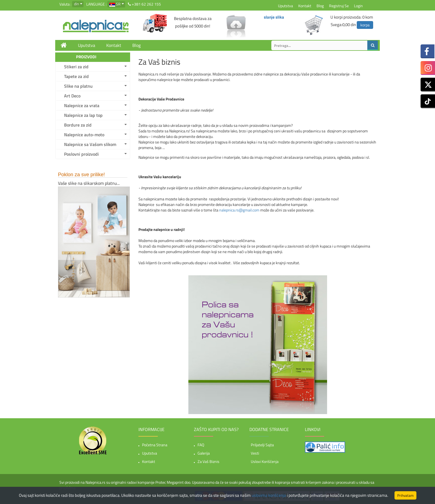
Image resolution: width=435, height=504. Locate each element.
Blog (320, 6)
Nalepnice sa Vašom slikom (90, 144)
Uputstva (285, 6)
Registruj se (339, 6)
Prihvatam (405, 495)
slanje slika (274, 17)
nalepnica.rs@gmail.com (239, 210)
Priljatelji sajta (262, 445)
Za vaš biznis (208, 461)
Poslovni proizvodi (81, 154)
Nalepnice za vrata (82, 105)
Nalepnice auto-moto (84, 135)
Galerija (204, 453)
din (77, 4)
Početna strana (155, 445)
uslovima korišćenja (269, 495)
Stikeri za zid (76, 67)
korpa (365, 25)
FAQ (201, 445)
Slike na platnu (78, 86)
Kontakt (305, 6)
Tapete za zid (76, 76)
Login (358, 6)
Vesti (255, 453)
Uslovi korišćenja (265, 461)
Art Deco (72, 96)
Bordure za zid (78, 125)
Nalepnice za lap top (83, 115)
